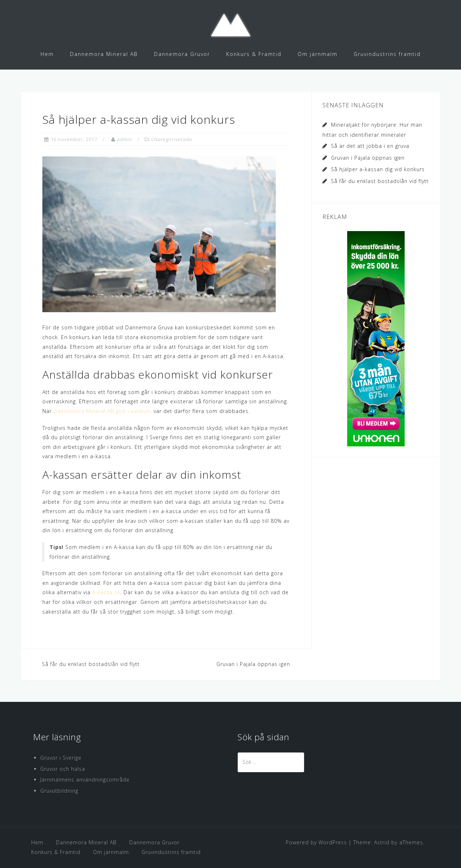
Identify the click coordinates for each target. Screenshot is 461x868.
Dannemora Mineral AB (104, 54)
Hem (47, 54)
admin (125, 139)
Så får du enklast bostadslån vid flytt (91, 664)
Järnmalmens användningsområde (85, 780)
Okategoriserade (172, 139)
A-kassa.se (106, 592)
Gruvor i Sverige (61, 758)
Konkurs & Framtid (254, 54)
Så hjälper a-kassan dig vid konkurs (378, 169)
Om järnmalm (318, 54)
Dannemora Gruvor (182, 54)
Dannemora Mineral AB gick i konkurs (103, 411)
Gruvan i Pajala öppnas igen (253, 664)
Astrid (382, 842)
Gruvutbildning (59, 791)
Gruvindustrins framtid (387, 54)
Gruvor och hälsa (63, 769)
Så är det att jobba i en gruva (370, 146)
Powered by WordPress (316, 842)
